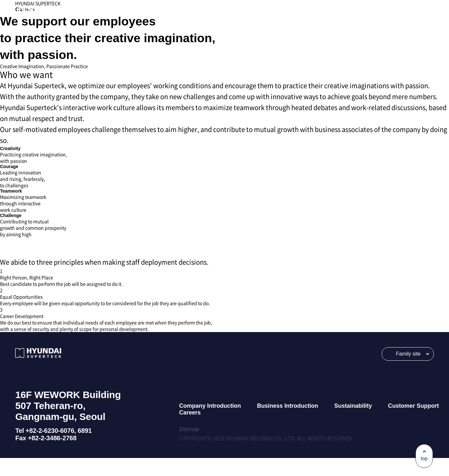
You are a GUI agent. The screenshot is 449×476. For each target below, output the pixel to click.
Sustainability (353, 424)
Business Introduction (287, 424)
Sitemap (189, 447)
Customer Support (413, 424)
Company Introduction (210, 424)
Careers (190, 431)
